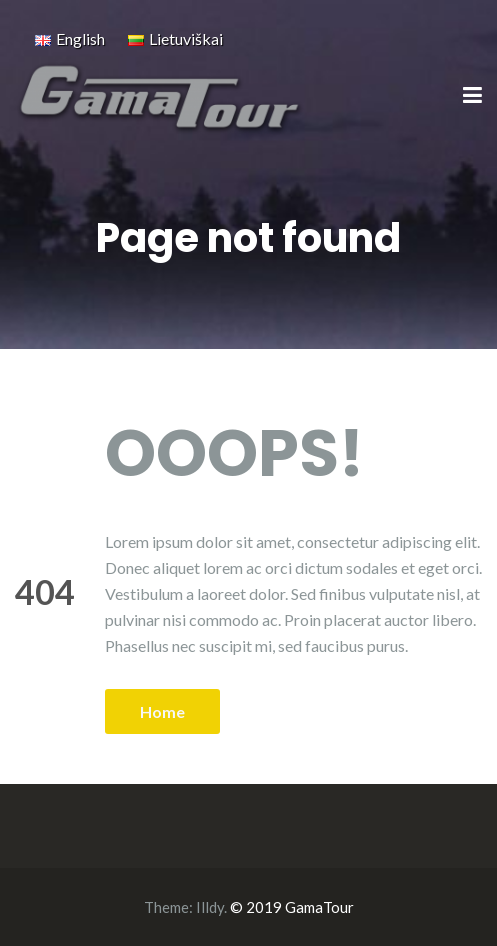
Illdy (210, 907)
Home (162, 711)
